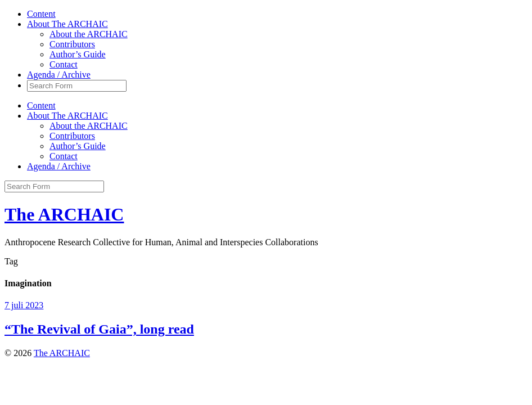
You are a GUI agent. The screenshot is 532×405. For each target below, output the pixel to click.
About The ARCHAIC (67, 24)
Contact (64, 64)
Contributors (72, 44)
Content (41, 14)
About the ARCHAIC (89, 34)
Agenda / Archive (59, 75)
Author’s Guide (78, 54)
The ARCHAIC (64, 214)
